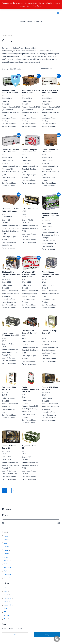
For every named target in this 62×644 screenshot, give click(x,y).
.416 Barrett (8, 598)
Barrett (6, 540)
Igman (6, 557)
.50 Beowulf (8, 605)
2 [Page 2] (9, 490)
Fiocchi (6, 550)
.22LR (6, 591)
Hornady (7, 554)
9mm (6, 619)
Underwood (8, 574)
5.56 (5, 608)
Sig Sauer (7, 571)
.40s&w (6, 594)
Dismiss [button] (39, 6)
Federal (6, 547)
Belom (6, 543)
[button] (57, 639)
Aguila (6, 536)
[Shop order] (50, 68)
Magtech (7, 560)
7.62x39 (6, 615)
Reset (15, 635)
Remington (7, 567)
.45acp (6, 601)
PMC (5, 564)
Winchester (8, 578)
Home (4, 35)
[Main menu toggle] (58, 13)
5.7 (5, 612)
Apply (47, 635)
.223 (5, 587)
